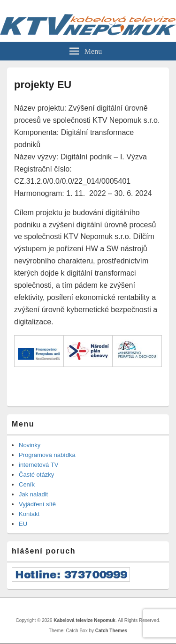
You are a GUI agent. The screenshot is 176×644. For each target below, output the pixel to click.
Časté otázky (36, 475)
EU (23, 524)
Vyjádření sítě (37, 504)
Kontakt (29, 514)
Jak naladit (33, 494)
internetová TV (38, 465)
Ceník (27, 484)
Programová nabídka (47, 455)
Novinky (30, 445)
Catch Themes (111, 631)
